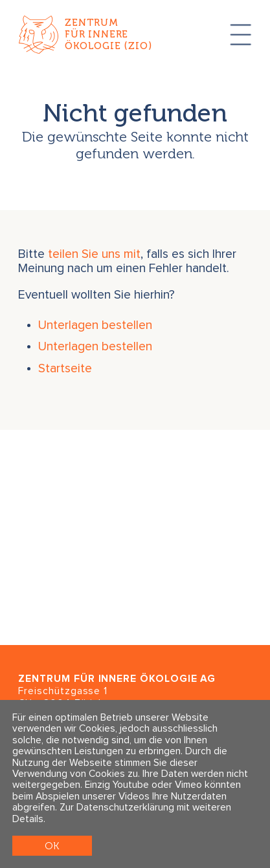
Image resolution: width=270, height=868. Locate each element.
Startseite (65, 369)
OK (52, 846)
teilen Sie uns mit (94, 254)
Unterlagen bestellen (95, 325)
